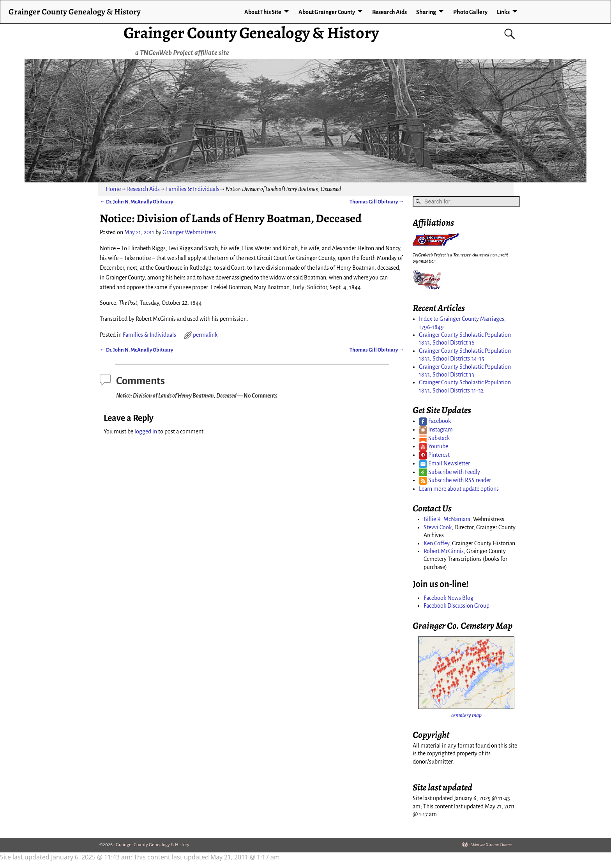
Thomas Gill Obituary (377, 202)
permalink (205, 335)
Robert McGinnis (444, 551)
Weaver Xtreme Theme (491, 845)
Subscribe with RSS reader (455, 480)
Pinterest (434, 455)
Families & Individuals (193, 189)
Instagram (436, 430)
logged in (146, 431)
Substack (434, 438)
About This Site (263, 12)
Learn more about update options (459, 489)
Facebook (435, 421)
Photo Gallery (470, 12)
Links (503, 12)
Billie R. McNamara (447, 519)
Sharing (426, 12)
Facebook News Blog (449, 598)
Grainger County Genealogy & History (251, 33)
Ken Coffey (436, 543)
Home (113, 189)
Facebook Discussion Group (456, 606)
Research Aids (389, 12)
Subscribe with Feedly (449, 472)
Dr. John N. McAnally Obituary (136, 202)
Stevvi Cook (438, 527)
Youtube (434, 446)
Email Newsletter (444, 463)
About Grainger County (327, 12)
